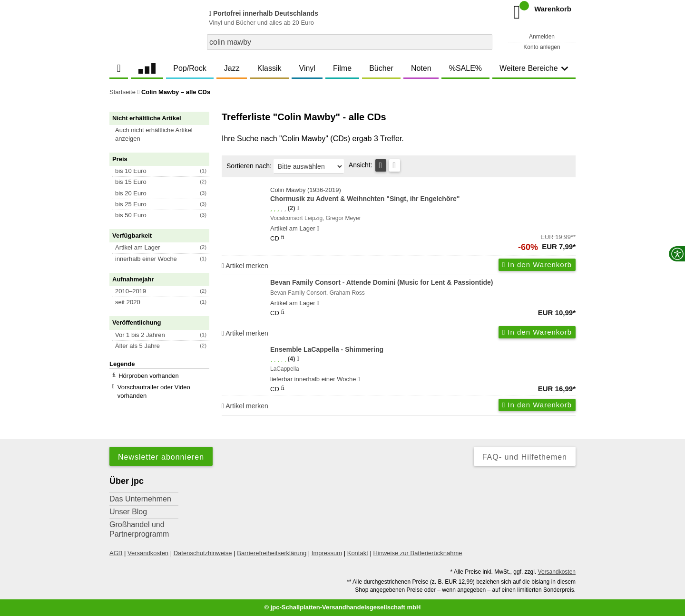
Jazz (232, 68)
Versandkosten (148, 553)
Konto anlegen (542, 47)
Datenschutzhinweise (203, 553)
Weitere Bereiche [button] (534, 68)
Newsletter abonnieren (161, 457)
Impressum (327, 553)
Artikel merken (245, 266)
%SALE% (465, 68)
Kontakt (358, 553)
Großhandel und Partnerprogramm (139, 529)
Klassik (269, 68)
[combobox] (350, 42)
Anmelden (542, 37)
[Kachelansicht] (395, 165)
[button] (164, 135)
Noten (421, 68)
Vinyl (307, 68)
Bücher (381, 68)
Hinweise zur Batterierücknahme (417, 553)
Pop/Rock (190, 68)
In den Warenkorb (537, 265)
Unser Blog (128, 512)
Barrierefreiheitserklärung (272, 553)
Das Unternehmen (140, 499)
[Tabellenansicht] (381, 165)
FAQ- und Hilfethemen (525, 457)
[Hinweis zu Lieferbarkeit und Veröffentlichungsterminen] (318, 229)
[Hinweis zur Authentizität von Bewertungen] (298, 208)
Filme (342, 68)
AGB (116, 553)
